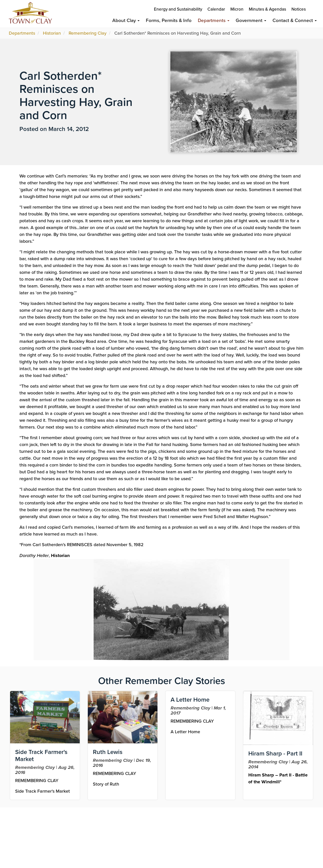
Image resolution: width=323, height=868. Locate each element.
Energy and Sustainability (178, 9)
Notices (299, 9)
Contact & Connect (295, 20)
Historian (52, 33)
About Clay (126, 20)
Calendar (216, 9)
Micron (237, 9)
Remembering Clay (88, 33)
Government (251, 20)
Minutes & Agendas (267, 9)
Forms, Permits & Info (169, 20)
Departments (214, 20)
